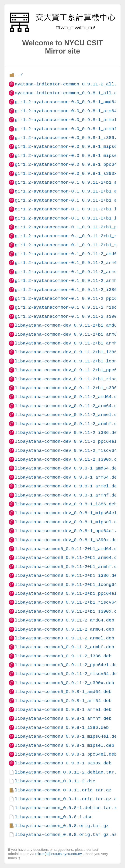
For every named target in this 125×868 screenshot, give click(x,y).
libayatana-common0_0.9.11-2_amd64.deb (64, 620)
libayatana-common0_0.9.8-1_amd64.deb (63, 692)
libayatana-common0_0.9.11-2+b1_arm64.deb (68, 558)
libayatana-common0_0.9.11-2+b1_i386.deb (67, 576)
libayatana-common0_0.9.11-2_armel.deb (64, 638)
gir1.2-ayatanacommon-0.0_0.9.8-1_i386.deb (70, 138)
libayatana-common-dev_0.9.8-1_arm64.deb (67, 477)
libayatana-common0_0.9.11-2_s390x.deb (64, 683)
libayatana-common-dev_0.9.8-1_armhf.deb (67, 495)
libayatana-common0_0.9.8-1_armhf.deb (63, 718)
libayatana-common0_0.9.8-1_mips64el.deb (67, 736)
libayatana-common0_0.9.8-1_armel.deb (63, 710)
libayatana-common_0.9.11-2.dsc (55, 781)
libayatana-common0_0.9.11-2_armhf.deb (64, 647)
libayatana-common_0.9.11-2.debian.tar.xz (68, 772)
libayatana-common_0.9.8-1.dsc (54, 817)
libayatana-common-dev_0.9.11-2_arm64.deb (68, 406)
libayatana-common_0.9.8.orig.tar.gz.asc (67, 835)
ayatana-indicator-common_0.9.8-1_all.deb (68, 93)
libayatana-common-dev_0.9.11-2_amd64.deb (68, 397)
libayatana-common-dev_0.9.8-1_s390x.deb (67, 540)
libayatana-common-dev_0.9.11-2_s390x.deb (68, 459)
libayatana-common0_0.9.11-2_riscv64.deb (67, 674)
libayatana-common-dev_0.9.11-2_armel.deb (68, 415)
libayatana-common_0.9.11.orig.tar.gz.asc (68, 799)
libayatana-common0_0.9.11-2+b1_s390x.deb (68, 611)
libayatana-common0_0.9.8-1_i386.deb (62, 728)
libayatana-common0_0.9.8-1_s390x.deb (63, 763)
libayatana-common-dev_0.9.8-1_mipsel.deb (68, 522)
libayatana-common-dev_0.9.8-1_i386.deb (66, 504)
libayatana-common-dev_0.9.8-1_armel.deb (67, 486)
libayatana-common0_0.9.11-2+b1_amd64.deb (68, 549)
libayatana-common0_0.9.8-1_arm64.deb (63, 701)
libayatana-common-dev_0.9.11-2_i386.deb (67, 433)
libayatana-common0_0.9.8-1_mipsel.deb (64, 745)
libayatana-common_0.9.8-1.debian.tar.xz (67, 808)
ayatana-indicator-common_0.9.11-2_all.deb (70, 84)
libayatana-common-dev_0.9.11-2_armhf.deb (68, 424)
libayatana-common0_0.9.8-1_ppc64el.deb (66, 754)
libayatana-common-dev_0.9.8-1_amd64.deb (67, 468)
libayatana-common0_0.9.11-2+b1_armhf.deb (68, 567)
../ (19, 75)
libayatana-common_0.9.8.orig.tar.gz (62, 826)
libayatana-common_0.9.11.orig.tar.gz (63, 790)
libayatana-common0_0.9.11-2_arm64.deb (64, 629)
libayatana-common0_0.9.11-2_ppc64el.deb (67, 665)
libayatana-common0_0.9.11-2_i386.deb (63, 656)
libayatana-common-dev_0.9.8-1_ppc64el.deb (70, 531)
